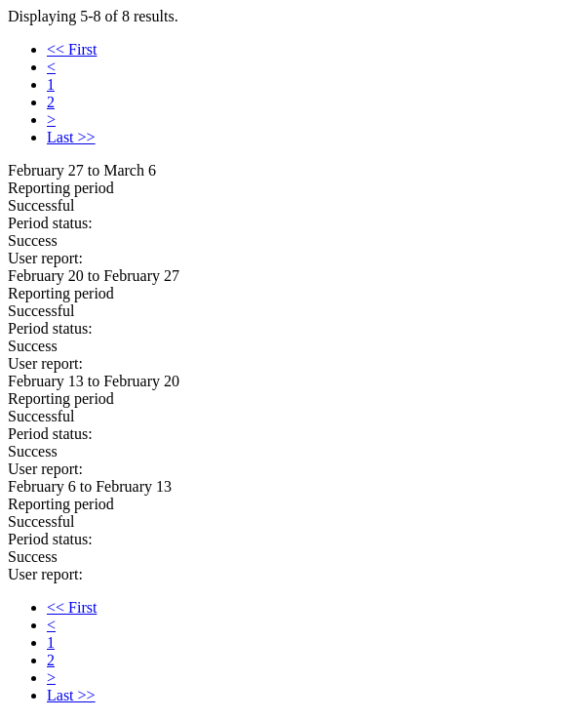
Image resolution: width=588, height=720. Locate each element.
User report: (45, 258)
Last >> (71, 137)
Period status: (50, 223)
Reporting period (61, 188)
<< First (72, 49)
